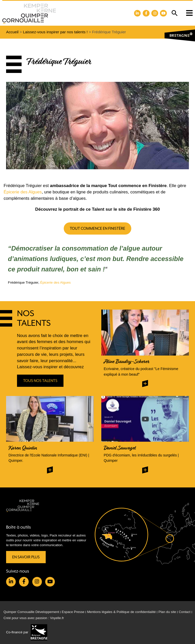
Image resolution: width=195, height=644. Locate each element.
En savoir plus (26, 557)
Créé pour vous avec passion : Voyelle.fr (34, 618)
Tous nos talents (40, 381)
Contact (185, 612)
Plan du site (167, 612)
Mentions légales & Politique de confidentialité (121, 612)
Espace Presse (73, 612)
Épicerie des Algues (23, 192)
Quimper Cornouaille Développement (31, 612)
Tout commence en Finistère (97, 228)
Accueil (12, 32)
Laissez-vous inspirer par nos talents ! (55, 32)
